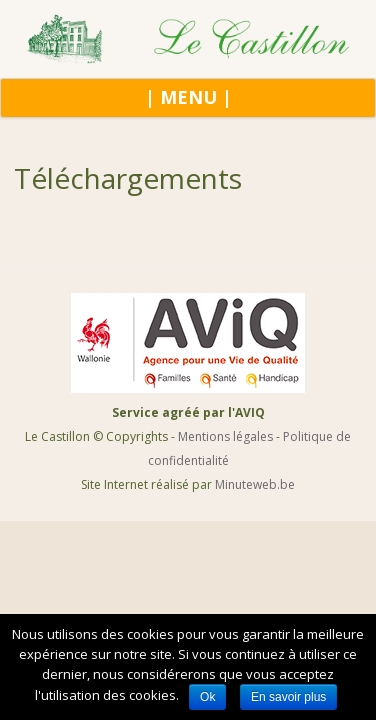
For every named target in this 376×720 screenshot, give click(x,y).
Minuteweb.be (255, 484)
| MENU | (188, 97)
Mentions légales (225, 436)
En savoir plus (288, 697)
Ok (207, 697)
